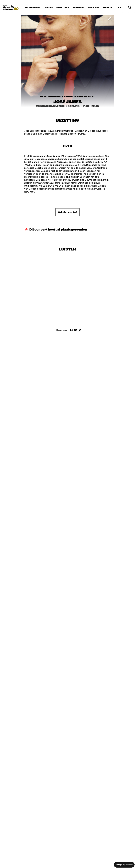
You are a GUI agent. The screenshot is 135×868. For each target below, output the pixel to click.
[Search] (130, 7)
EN (120, 7)
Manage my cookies (124, 865)
